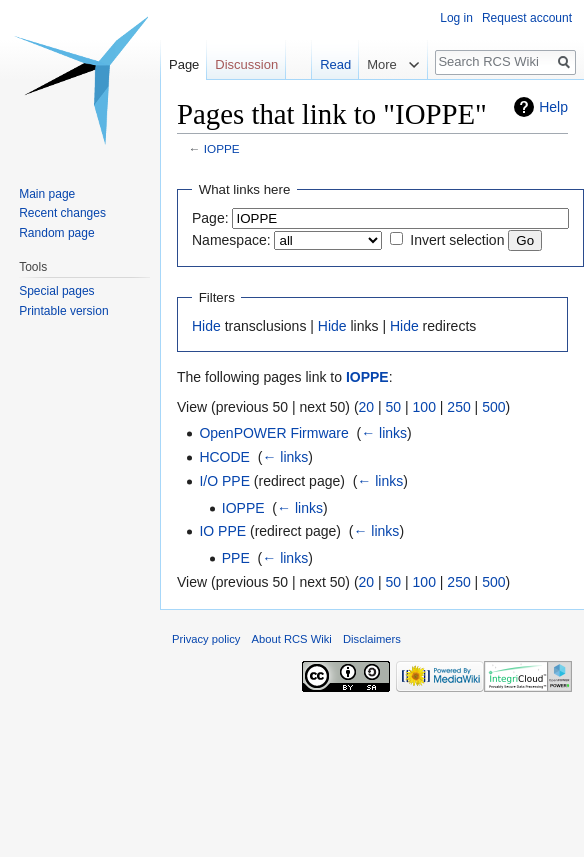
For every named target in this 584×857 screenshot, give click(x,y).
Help (553, 107)
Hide (206, 326)
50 (394, 407)
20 (367, 407)
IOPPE (222, 148)
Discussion (246, 64)
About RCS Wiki (292, 639)
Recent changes (62, 213)
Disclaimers (372, 639)
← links (384, 433)
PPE (236, 558)
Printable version (63, 311)
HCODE (224, 457)
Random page (56, 233)
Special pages (56, 291)
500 (493, 407)
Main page (47, 194)
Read (325, 64)
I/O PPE (224, 481)
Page (184, 64)
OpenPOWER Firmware (273, 433)
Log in (456, 18)
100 (424, 407)
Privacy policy (206, 639)
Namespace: (231, 240)
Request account (527, 18)
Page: (210, 218)
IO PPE (222, 531)
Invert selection (457, 240)
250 (458, 407)
